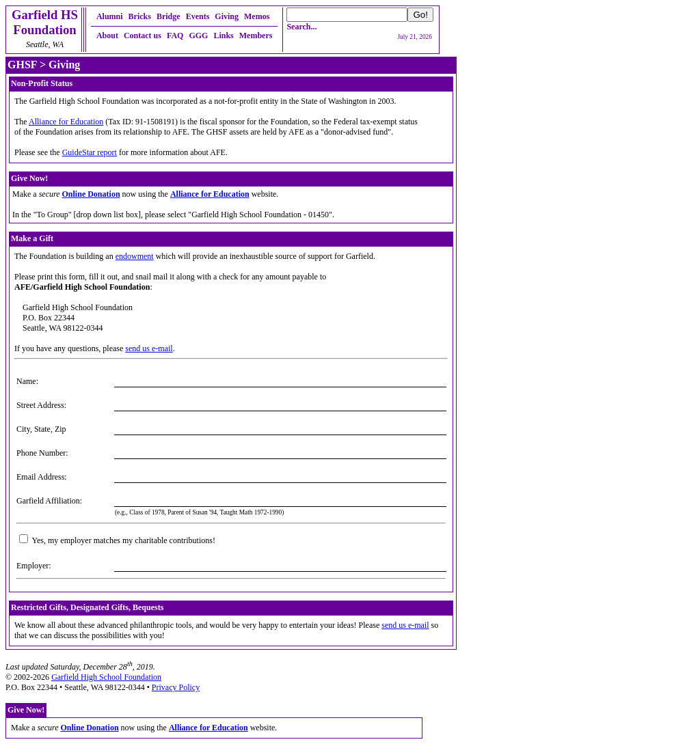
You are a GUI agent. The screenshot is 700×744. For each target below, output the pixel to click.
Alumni (110, 16)
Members (256, 36)
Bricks (140, 16)
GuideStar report (90, 152)
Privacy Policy (176, 687)
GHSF (22, 65)
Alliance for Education (66, 122)
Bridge (169, 16)
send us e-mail (149, 348)
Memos (257, 16)
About (107, 36)
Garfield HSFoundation (45, 22)
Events (198, 16)
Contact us (143, 36)
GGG (198, 36)
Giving (227, 16)
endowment (135, 256)
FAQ (175, 36)
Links (223, 36)
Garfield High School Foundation (106, 677)
